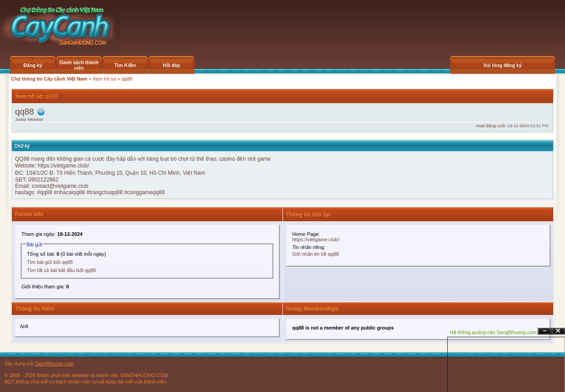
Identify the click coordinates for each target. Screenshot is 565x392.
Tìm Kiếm (125, 65)
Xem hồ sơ (105, 79)
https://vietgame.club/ (63, 166)
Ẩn (545, 331)
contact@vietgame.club (60, 186)
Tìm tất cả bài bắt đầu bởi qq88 (62, 270)
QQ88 (22, 159)
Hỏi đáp (171, 65)
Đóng (558, 331)
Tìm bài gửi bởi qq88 (50, 262)
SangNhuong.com (54, 363)
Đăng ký (33, 65)
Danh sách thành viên (79, 65)
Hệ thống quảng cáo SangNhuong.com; (494, 332)
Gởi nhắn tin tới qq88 (316, 254)
